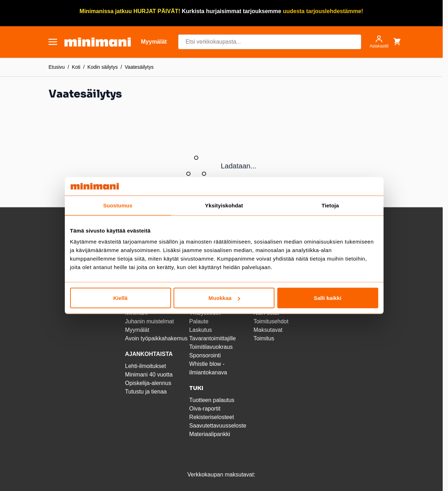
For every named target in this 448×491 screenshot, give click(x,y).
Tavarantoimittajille (212, 338)
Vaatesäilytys (139, 67)
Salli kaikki (328, 298)
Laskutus (200, 330)
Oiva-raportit (205, 409)
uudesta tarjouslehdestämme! (323, 11)
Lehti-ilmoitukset (146, 366)
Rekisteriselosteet (211, 417)
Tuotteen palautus (212, 400)
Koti (76, 67)
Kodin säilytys (103, 67)
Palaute (199, 321)
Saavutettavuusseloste (218, 426)
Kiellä (121, 298)
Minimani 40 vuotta (149, 375)
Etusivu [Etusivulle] (57, 67)
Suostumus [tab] (118, 205)
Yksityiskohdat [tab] (224, 205)
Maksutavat (268, 330)
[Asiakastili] (379, 42)
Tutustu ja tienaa (146, 392)
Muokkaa (224, 298)
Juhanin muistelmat (149, 321)
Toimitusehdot (271, 321)
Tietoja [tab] (330, 205)
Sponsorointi (205, 355)
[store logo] (98, 42)
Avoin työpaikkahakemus (156, 338)
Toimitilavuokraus (211, 347)
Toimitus (264, 338)
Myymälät (137, 330)
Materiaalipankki (210, 434)
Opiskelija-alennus (148, 383)
